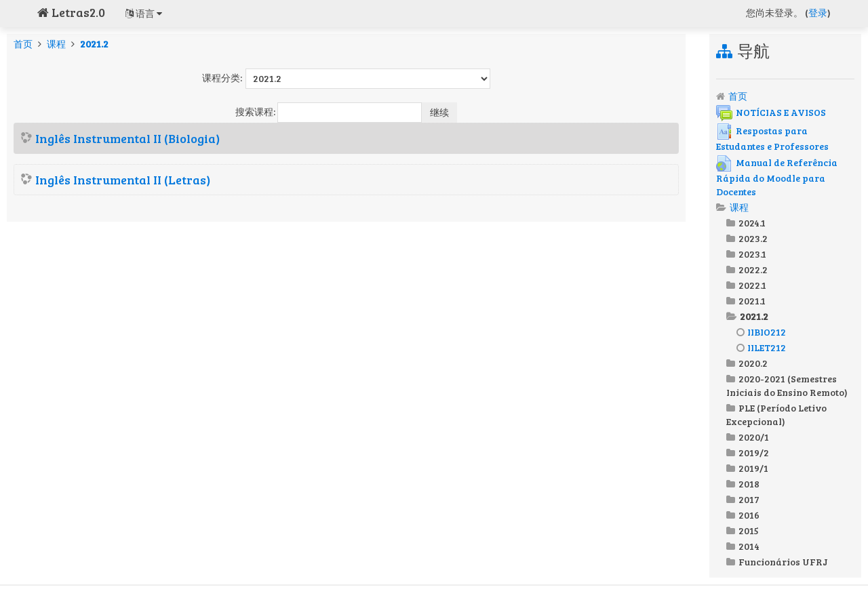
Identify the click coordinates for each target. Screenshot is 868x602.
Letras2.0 (71, 12)
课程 (56, 44)
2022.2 (753, 269)
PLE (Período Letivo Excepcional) (776, 415)
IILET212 (761, 347)
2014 (749, 546)
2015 (749, 530)
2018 (749, 484)
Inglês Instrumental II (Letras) (123, 180)
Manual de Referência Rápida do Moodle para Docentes (777, 177)
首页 (23, 44)
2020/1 (754, 437)
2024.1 (752, 223)
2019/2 (754, 453)
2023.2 (753, 238)
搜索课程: (256, 112)
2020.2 (753, 363)
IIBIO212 (761, 332)
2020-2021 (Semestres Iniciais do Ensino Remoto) (787, 385)
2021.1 (752, 301)
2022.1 (752, 285)
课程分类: (222, 78)
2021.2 (94, 44)
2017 (749, 499)
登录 (818, 13)
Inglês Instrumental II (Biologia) (127, 138)
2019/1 (753, 468)
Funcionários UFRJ (783, 562)
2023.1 (752, 254)
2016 (749, 515)
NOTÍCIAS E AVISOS (771, 112)
